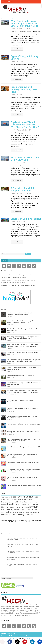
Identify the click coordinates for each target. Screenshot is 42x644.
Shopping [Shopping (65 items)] (20, 512)
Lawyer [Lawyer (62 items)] (27, 507)
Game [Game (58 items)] (33, 502)
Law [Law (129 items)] (22, 507)
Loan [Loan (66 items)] (3, 510)
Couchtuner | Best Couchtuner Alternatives (14, 283)
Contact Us (14, 636)
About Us (8, 636)
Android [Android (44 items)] (3, 497)
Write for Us (26, 636)
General (30, 193)
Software (33, 130)
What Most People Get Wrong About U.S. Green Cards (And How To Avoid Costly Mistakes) (23, 345)
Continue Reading (17, 49)
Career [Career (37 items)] (3, 500)
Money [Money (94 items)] (21, 509)
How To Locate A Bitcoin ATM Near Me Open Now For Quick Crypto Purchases (22, 314)
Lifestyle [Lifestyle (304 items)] (34, 507)
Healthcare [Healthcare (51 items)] (19, 505)
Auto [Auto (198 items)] (21, 497)
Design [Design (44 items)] (16, 499)
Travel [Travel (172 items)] (27, 514)
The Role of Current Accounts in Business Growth (24, 485)
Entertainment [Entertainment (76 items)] (6, 502)
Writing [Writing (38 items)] (32, 515)
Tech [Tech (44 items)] (10, 515)
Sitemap (20, 636)
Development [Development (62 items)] (22, 499)
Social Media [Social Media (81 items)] (34, 512)
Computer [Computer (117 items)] (9, 499)
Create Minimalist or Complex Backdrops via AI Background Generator (23, 368)
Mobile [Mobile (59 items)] (16, 510)
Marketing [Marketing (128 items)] (9, 509)
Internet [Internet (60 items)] (18, 507)
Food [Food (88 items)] (29, 502)
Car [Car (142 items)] (37, 497)
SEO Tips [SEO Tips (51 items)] (14, 512)
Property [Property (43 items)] (26, 510)
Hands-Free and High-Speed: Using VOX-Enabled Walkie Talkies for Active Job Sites (23, 322)
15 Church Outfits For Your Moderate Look (14, 278)
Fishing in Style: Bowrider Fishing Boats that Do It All (23, 409)
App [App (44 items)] (7, 497)
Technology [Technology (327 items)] (18, 514)
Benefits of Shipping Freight (26, 219)
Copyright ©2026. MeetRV (8, 634)
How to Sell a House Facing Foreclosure (20, 376)
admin (14, 29)
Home (3, 636)
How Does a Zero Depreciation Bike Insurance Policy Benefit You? (23, 417)
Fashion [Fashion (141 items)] (15, 502)
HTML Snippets (14, 638)
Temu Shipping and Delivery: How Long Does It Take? (25, 89)
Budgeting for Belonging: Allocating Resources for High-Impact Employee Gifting (23, 338)
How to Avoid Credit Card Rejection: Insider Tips (23, 424)
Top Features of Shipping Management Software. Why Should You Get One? (25, 125)
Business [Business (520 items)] (29, 496)
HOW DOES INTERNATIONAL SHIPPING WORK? (26, 159)
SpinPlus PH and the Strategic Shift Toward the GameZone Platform (23, 330)
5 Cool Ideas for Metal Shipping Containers (22, 189)
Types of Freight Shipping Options (24, 57)
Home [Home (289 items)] (35, 504)
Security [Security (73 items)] (4, 512)
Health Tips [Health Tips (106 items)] (27, 505)
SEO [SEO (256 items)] (9, 512)
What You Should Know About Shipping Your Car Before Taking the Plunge (24, 23)
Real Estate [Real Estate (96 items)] (32, 509)
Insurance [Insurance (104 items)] (12, 507)
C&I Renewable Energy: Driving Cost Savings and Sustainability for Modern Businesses (23, 360)
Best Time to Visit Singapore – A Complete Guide (24, 447)
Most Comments (7, 271)
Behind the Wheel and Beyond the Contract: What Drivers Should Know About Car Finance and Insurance (22, 392)
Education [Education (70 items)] (29, 499)
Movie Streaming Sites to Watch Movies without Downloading (19, 285)
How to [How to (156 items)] (5, 507)
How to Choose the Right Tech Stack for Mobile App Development (23, 384)
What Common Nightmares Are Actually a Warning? (21, 401)
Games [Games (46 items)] (37, 502)
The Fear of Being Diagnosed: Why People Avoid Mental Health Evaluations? (23, 440)
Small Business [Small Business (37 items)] (26, 512)
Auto (30, 29)
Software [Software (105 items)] (5, 515)
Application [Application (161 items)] (14, 497)
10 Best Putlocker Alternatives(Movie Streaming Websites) (18, 280)
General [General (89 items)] (4, 505)
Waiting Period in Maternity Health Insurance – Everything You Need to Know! (23, 455)
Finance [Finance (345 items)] (23, 502)
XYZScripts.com (28, 638)
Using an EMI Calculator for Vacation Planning (22, 352)
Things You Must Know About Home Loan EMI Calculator (22, 478)
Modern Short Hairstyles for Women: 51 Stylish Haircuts (23, 432)
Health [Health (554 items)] (11, 504)
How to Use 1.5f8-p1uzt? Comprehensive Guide (23, 462)
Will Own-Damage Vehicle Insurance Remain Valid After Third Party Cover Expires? (24, 470)
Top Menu (8, 2)
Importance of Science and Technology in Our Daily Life (18, 275)
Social (4, 260)
